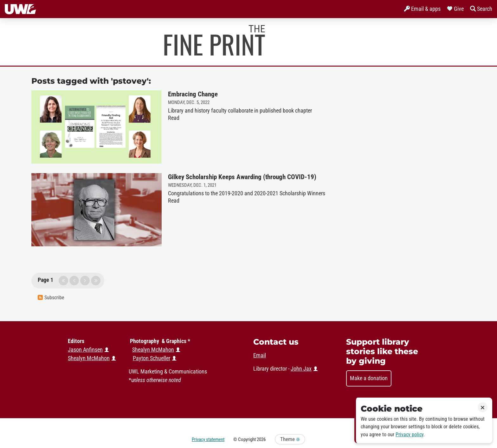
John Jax (301, 369)
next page (85, 281)
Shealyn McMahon (153, 350)
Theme (290, 439)
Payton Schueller (152, 358)
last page (96, 281)
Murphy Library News (215, 40)
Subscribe (51, 298)
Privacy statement (208, 439)
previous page (74, 281)
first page (63, 281)
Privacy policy (410, 435)
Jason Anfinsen (85, 350)
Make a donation (369, 378)
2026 (261, 439)
